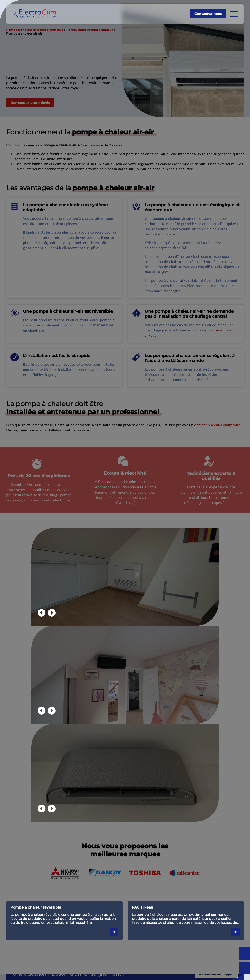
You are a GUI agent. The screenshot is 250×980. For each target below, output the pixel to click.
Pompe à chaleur (100, 30)
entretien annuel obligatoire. (218, 425)
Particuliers (75, 30)
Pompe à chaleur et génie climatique (35, 30)
